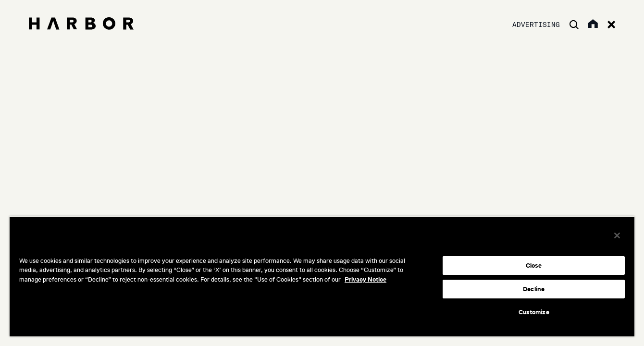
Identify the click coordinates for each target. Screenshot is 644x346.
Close (534, 266)
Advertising (536, 25)
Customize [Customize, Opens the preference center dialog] (534, 312)
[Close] (617, 235)
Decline (534, 289)
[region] (322, 276)
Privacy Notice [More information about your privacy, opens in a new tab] (365, 279)
